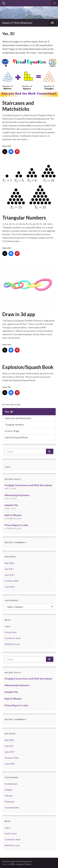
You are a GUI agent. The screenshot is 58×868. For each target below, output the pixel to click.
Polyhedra (10, 802)
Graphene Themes (24, 864)
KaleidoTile (11, 505)
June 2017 (10, 575)
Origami (8, 790)
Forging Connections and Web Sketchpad (28, 485)
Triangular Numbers (24, 218)
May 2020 (9, 563)
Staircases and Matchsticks (18, 106)
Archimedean (11, 784)
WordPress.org (12, 644)
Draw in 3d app (19, 314)
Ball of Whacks (13, 515)
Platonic (9, 796)
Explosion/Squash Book (28, 367)
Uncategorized (12, 807)
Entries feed (11, 632)
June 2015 (10, 587)
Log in (8, 467)
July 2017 (9, 569)
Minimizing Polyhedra (17, 495)
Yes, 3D (9, 412)
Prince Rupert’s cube (16, 525)
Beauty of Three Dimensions (17, 23)
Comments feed (12, 638)
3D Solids (31, 53)
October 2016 (12, 581)
